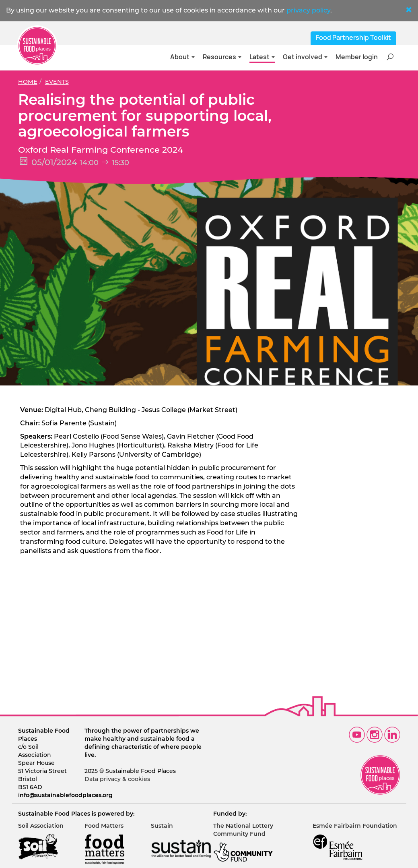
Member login (357, 57)
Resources (222, 57)
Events (57, 82)
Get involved (305, 57)
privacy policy (308, 10)
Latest (262, 57)
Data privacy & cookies (117, 779)
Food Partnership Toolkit (353, 38)
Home (28, 82)
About (182, 57)
